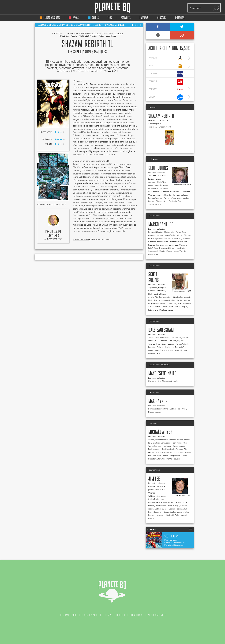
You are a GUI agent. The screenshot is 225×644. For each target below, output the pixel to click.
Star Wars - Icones (161, 456)
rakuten (166, 90)
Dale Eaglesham (161, 330)
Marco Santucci (161, 225)
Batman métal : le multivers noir (161, 502)
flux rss (107, 615)
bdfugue (166, 82)
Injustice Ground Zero (178, 242)
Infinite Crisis (161, 344)
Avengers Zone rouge (173, 198)
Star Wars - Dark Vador (165, 452)
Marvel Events (167, 307)
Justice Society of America (159, 337)
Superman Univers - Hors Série (172, 248)
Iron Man (152, 347)
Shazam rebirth (161, 116)
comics (94, 18)
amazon (166, 58)
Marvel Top (178, 251)
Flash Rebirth (154, 294)
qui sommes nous (68, 615)
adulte (75, 36)
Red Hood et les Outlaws (172, 449)
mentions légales (157, 615)
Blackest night (162, 201)
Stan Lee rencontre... (163, 297)
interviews (180, 18)
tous (110, 18)
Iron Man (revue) (172, 350)
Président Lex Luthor (165, 347)
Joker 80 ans (161, 506)
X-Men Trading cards (157, 499)
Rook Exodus (170, 195)
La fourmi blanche (156, 232)
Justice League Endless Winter (170, 235)
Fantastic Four (181, 347)
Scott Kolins (154, 277)
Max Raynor (158, 401)
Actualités (126, 18)
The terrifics (176, 337)
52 (156, 341)
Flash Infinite (169, 232)
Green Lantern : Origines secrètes (157, 179)
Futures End (153, 310)
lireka (166, 97)
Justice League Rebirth (181, 238)
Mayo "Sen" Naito (162, 374)
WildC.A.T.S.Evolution (157, 496)
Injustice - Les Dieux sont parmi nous (163, 245)
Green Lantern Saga (156, 350)
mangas (74, 18)
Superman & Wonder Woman (160, 251)
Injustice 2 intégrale (163, 238)
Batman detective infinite (158, 409)
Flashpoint (162, 287)
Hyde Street (162, 182)
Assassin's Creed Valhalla (179, 440)
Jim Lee (154, 479)
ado (69, 36)
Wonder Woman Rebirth (158, 242)
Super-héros (111, 36)
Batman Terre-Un (155, 198)
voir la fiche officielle (81, 239)
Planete (113, 8)
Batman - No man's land (178, 344)
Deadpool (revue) (166, 310)
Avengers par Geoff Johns (165, 300)
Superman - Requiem (167, 341)
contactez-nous (90, 615)
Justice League (181, 307)
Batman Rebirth (175, 509)
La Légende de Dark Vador (159, 443)
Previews (144, 18)
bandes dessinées (50, 18)
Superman (152, 287)
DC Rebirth (118, 33)
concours (162, 18)
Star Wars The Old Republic (168, 459)
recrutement (137, 615)
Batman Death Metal (157, 291)
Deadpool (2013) (174, 303)
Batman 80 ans (161, 509)
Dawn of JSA (183, 195)
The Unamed (154, 176)
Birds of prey (173, 506)
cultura (166, 74)
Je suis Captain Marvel (173, 512)
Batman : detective (178, 409)
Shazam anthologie (170, 381)
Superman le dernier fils (170, 192)
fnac (166, 66)
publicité (121, 615)
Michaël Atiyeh (160, 432)
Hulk (158, 353)
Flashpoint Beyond (177, 201)
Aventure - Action (97, 36)
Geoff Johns (158, 168)
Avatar (151, 440)
